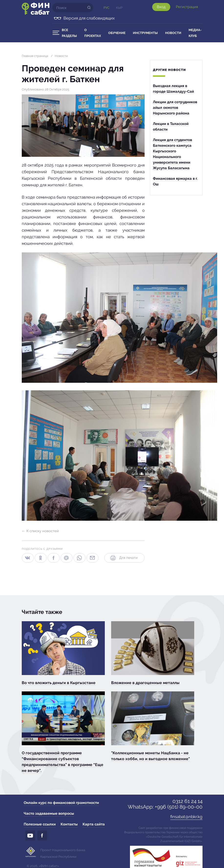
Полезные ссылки (40, 824)
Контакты (69, 824)
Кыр (119, 8)
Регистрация (187, 7)
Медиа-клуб (195, 33)
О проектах (93, 33)
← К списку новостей (40, 531)
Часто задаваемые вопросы (49, 813)
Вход (161, 7)
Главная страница (35, 56)
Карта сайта (94, 824)
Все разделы (69, 33)
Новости (173, 33)
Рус (107, 8)
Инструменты (145, 33)
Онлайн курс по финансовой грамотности (61, 803)
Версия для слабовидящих (89, 18)
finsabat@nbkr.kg (186, 817)
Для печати (123, 558)
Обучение (117, 33)
